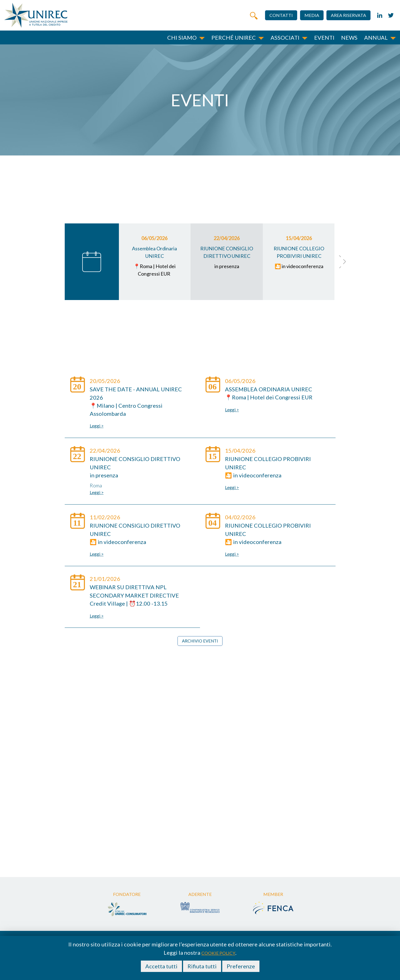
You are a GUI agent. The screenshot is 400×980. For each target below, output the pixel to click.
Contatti (281, 15)
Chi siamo (182, 37)
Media (312, 15)
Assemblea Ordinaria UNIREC (269, 389)
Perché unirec (234, 37)
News (349, 37)
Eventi (324, 37)
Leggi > (97, 426)
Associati (285, 37)
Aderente (200, 895)
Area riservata (348, 15)
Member (273, 895)
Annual (376, 37)
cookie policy (218, 953)
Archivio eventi (200, 641)
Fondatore (127, 895)
